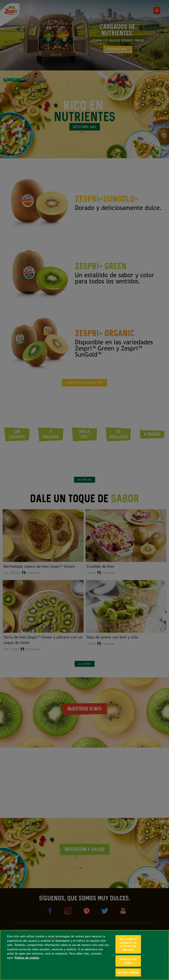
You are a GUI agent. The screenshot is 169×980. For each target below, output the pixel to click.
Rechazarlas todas (128, 961)
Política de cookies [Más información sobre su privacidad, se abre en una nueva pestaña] (27, 958)
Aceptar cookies (128, 972)
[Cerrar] (165, 955)
